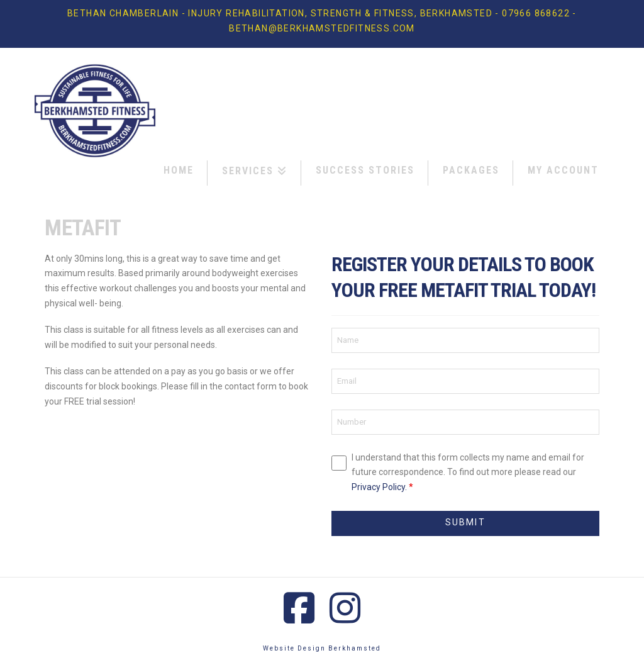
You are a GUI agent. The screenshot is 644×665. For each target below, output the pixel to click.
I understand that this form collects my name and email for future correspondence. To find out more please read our (468, 472)
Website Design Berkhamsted (322, 648)
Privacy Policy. (379, 487)
